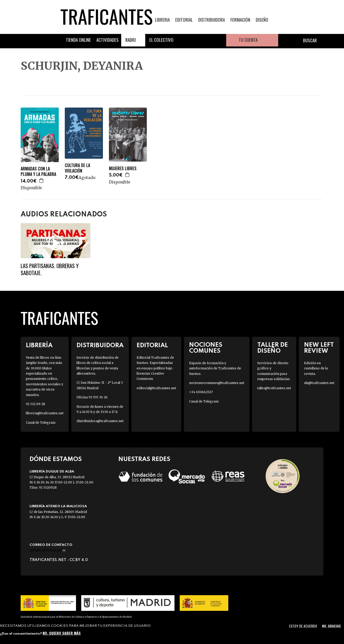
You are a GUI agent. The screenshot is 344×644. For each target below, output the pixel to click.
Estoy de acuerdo (303, 626)
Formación (240, 20)
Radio (131, 40)
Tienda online (78, 40)
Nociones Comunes (206, 348)
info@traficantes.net (47, 550)
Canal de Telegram (41, 423)
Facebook (182, 40)
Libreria (162, 20)
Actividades (107, 40)
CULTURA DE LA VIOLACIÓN (77, 168)
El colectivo (161, 40)
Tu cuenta (248, 40)
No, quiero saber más (62, 633)
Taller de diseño (273, 348)
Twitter (195, 40)
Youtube (220, 40)
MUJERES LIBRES (123, 169)
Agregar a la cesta (42, 180)
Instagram (207, 40)
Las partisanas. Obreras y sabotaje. (50, 269)
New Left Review (319, 348)
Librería (39, 345)
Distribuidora (212, 20)
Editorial (184, 20)
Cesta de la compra (269, 40)
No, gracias (331, 626)
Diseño (262, 20)
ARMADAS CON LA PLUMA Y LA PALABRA (38, 172)
